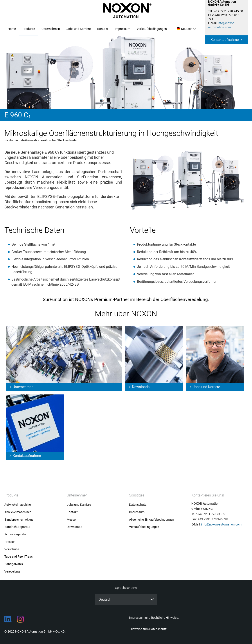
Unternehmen (51, 29)
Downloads (141, 387)
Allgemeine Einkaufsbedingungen (152, 520)
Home (12, 29)
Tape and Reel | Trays (19, 557)
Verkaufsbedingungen (152, 29)
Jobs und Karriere (79, 29)
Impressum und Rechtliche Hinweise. (154, 618)
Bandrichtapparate (17, 527)
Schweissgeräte (15, 534)
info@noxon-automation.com (221, 524)
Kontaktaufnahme (225, 40)
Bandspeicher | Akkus (19, 520)
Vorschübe (12, 549)
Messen (72, 520)
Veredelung (12, 572)
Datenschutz (138, 505)
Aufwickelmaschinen (18, 505)
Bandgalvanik (14, 564)
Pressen (10, 542)
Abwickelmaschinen (18, 512)
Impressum (122, 29)
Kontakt (103, 29)
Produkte (29, 29)
